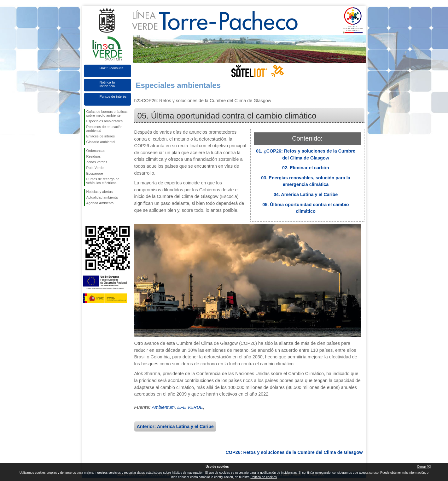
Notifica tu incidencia (107, 84)
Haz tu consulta (112, 68)
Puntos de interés (113, 96)
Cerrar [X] (424, 467)
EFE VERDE (190, 407)
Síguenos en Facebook (88, 216)
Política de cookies (263, 477)
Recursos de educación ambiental (105, 129)
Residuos (94, 156)
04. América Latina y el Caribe (306, 194)
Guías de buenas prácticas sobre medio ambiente (107, 113)
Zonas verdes (97, 162)
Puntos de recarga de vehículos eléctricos (103, 181)
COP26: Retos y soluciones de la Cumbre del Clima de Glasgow (294, 452)
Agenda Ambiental (100, 203)
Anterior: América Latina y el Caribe (175, 426)
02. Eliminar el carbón (306, 168)
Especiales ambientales (105, 121)
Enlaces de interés (101, 136)
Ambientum (163, 407)
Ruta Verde (95, 168)
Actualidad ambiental (102, 197)
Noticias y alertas (100, 192)
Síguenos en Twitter (98, 216)
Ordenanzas (96, 151)
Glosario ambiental (101, 142)
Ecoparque (95, 173)
